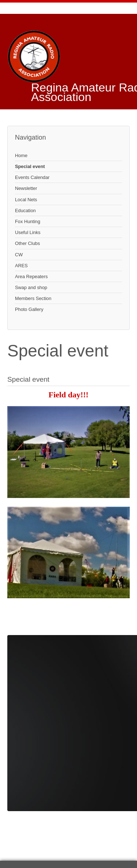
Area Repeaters (31, 277)
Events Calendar (32, 177)
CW (19, 255)
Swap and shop (31, 287)
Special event (30, 166)
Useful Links (28, 232)
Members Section (33, 298)
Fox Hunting (28, 221)
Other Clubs (27, 243)
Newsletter (26, 188)
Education (25, 211)
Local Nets (26, 200)
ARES (21, 266)
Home (21, 155)
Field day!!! (68, 395)
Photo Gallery (29, 309)
